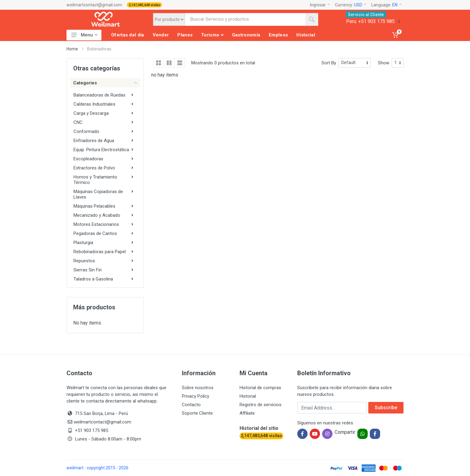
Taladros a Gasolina (93, 279)
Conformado (86, 131)
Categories (105, 83)
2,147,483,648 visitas (145, 5)
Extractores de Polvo (94, 168)
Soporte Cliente (197, 413)
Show (384, 63)
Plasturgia (83, 243)
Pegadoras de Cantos (95, 233)
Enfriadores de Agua (94, 141)
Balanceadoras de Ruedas (99, 95)
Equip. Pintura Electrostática (101, 150)
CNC (78, 122)
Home (72, 49)
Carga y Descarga (91, 113)
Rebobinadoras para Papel (100, 252)
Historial (248, 396)
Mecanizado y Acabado (97, 215)
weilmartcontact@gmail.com (94, 5)
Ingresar (320, 5)
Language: (386, 5)
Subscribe (386, 408)
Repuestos (84, 261)
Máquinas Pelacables (94, 206)
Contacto (191, 405)
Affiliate (247, 413)
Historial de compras (260, 388)
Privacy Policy (196, 396)
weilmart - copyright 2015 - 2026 (97, 468)
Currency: (351, 5)
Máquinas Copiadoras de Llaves (98, 194)
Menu (84, 35)
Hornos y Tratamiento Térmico (95, 180)
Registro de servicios (261, 405)
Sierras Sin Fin (88, 270)
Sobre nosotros (198, 388)
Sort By (329, 63)
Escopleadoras (88, 159)
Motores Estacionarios (96, 224)
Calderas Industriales (94, 104)
